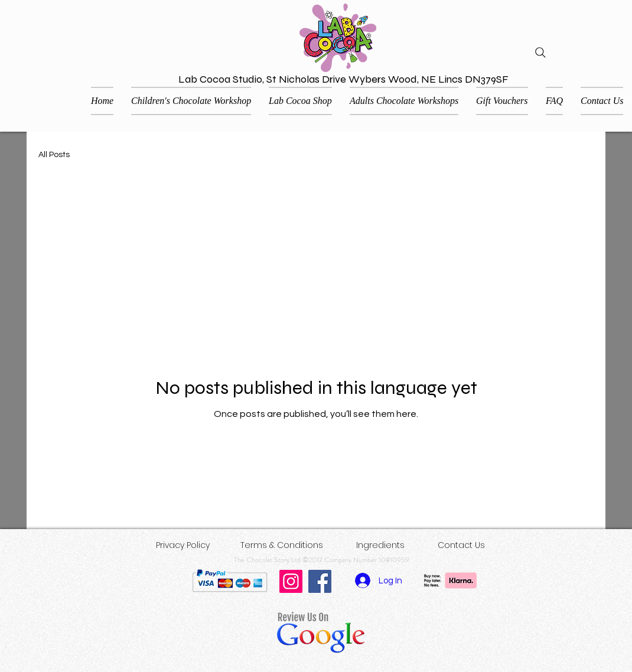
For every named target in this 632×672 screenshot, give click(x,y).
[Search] (540, 53)
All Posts (54, 155)
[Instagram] (291, 581)
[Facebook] (320, 581)
